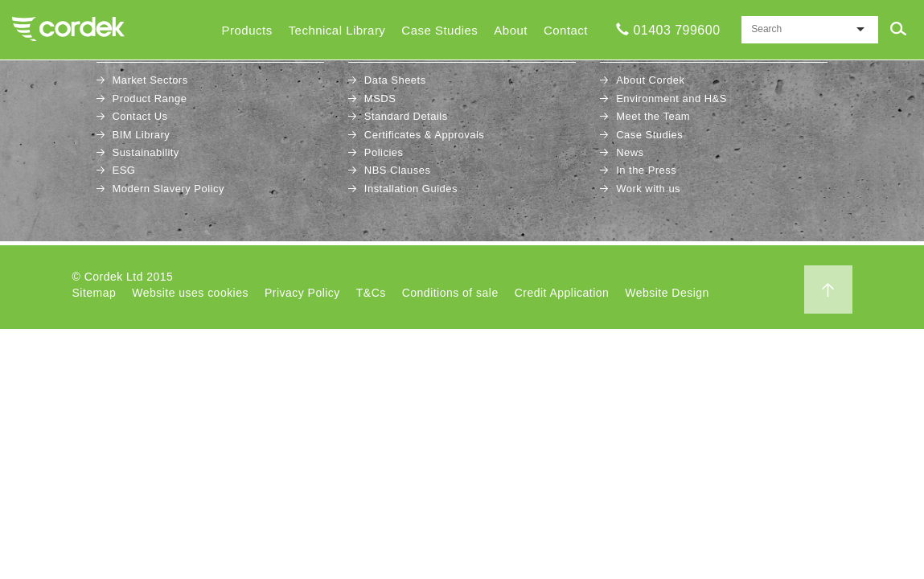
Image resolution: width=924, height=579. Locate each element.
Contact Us (140, 116)
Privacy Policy (302, 293)
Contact (566, 30)
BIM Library (142, 135)
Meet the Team (653, 116)
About (511, 30)
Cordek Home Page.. (68, 29)
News (630, 152)
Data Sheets (395, 80)
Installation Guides (411, 189)
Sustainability (146, 152)
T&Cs (371, 293)
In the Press (646, 170)
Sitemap (94, 293)
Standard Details (406, 116)
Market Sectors (150, 80)
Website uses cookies (190, 293)
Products (247, 30)
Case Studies (439, 30)
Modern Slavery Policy (168, 189)
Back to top (828, 289)
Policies (384, 152)
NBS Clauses (398, 170)
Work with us (648, 189)
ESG (124, 170)
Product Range (150, 99)
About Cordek (650, 80)
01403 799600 (676, 30)
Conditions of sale (450, 293)
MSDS (380, 99)
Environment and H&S (671, 99)
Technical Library (337, 30)
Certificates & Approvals (425, 135)
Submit (898, 29)
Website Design (667, 293)
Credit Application (562, 293)
